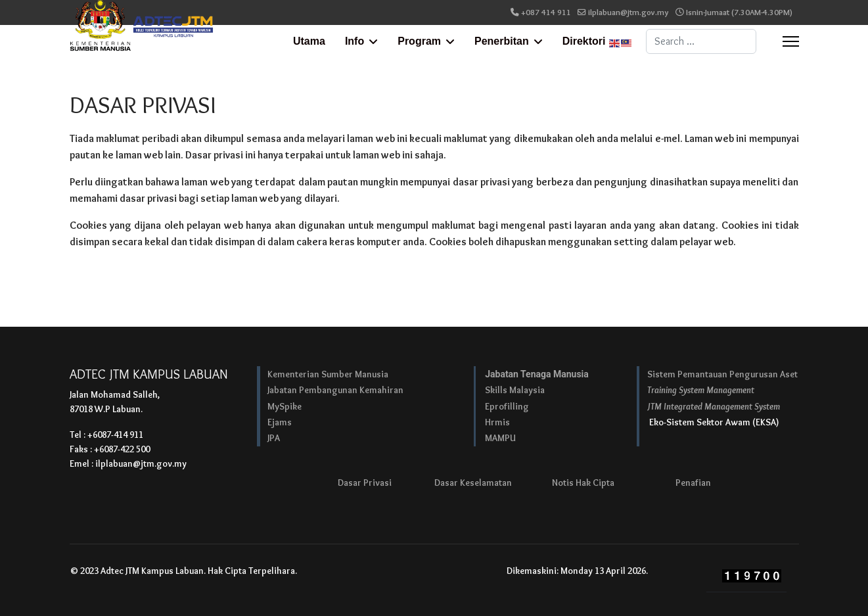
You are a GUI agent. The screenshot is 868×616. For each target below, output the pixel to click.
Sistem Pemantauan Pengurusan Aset (722, 374)
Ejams (280, 422)
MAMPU (500, 438)
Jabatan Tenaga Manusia (537, 374)
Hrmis (497, 422)
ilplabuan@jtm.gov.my (628, 12)
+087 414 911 (546, 12)
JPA (274, 438)
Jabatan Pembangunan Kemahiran (335, 390)
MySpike (285, 406)
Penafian (693, 483)
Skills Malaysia (515, 390)
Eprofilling (507, 406)
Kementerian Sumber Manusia (328, 374)
